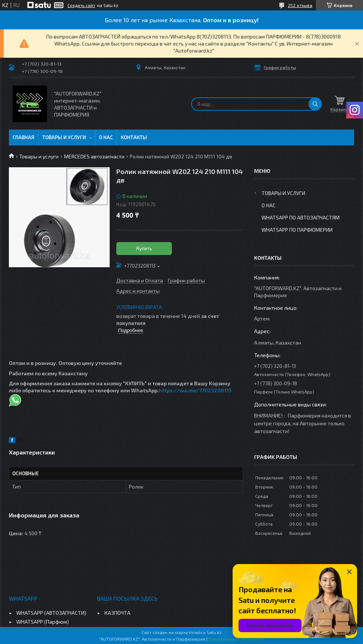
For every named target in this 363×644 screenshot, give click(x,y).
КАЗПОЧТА (117, 613)
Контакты (134, 137)
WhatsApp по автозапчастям (301, 217)
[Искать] (315, 104)
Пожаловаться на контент (236, 639)
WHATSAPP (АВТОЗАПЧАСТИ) (51, 613)
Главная (24, 137)
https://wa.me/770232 (188, 390)
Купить (144, 248)
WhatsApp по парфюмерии (297, 230)
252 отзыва (300, 5)
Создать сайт (81, 5)
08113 (224, 390)
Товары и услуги (64, 137)
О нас (106, 137)
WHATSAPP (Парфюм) (43, 622)
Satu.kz (214, 632)
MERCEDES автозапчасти (94, 156)
